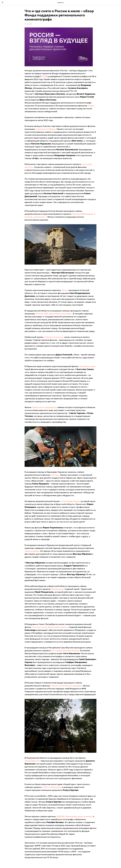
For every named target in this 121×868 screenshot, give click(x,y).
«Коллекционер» (87, 366)
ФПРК (44, 76)
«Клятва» (55, 475)
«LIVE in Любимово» (52, 787)
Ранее (91, 106)
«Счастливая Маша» (70, 501)
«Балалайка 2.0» (32, 761)
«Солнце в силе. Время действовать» (50, 627)
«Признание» (57, 589)
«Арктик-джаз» (32, 551)
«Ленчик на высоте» (54, 337)
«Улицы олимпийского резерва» (66, 686)
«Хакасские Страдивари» (44, 407)
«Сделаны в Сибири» (46, 129)
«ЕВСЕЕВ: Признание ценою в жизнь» (74, 817)
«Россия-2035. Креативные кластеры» (54, 314)
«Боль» (64, 290)
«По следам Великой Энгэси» (65, 651)
